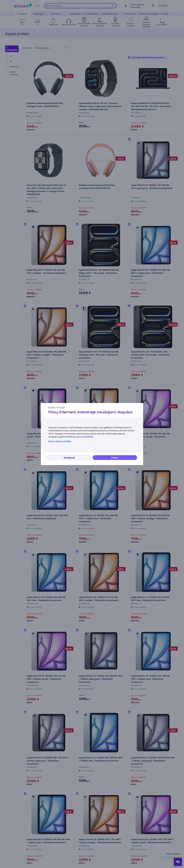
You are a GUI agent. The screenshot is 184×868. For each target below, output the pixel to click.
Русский (61, 408)
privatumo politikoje (83, 437)
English (52, 408)
